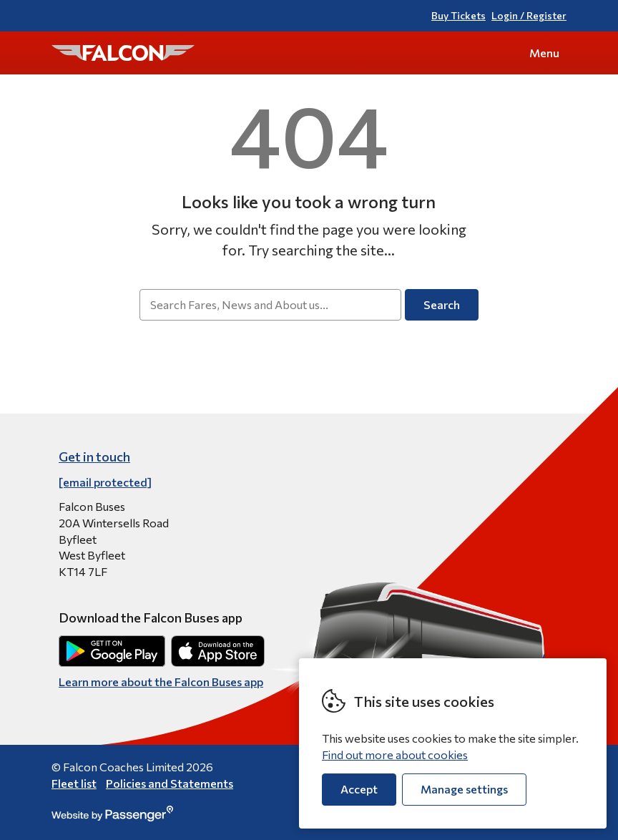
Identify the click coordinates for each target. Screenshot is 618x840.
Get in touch (94, 456)
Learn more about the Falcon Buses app (161, 682)
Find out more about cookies (395, 754)
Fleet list (74, 783)
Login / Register (529, 15)
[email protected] (105, 482)
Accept (359, 789)
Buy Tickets (458, 15)
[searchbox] (270, 305)
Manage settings (464, 789)
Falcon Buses (123, 53)
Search (442, 304)
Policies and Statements (170, 783)
